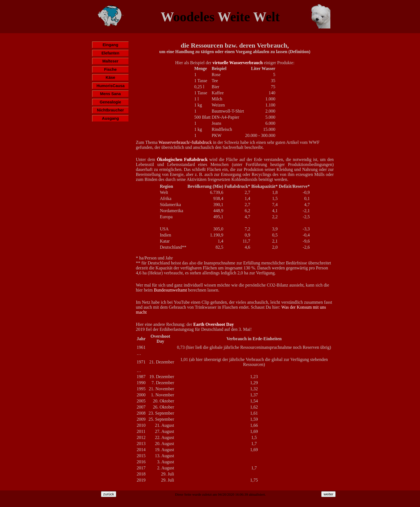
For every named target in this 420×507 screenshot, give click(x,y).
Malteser (110, 61)
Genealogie (110, 102)
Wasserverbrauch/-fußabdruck (185, 142)
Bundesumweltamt (170, 290)
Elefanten (111, 53)
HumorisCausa (111, 86)
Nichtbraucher (110, 110)
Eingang (111, 45)
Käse (110, 77)
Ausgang (110, 118)
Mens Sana (110, 94)
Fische (110, 69)
